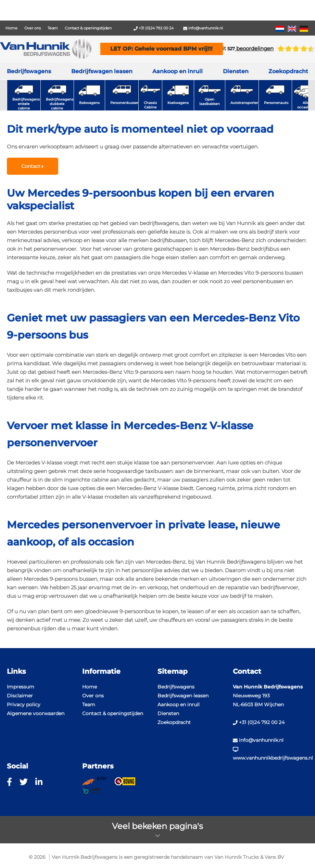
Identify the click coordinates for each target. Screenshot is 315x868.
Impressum (21, 687)
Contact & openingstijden (88, 28)
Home (11, 28)
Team (53, 28)
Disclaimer (20, 696)
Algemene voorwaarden (36, 713)
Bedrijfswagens (29, 71)
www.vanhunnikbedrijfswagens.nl (270, 754)
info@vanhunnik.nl (203, 28)
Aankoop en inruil (178, 71)
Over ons (33, 28)
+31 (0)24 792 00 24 (154, 28)
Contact (32, 166)
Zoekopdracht (288, 71)
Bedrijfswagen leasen (102, 71)
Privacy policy (24, 705)
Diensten (168, 713)
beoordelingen (250, 48)
